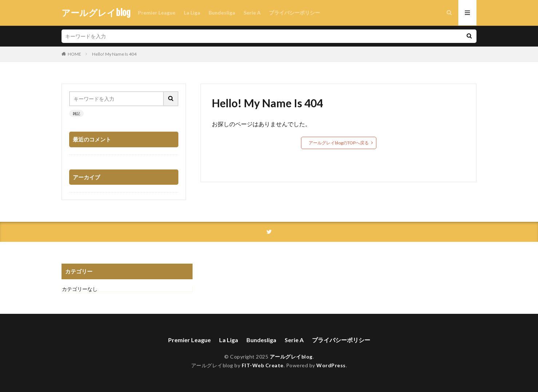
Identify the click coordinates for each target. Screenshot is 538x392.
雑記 (76, 113)
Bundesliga (222, 13)
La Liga (192, 13)
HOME (74, 54)
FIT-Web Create (263, 365)
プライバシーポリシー (294, 13)
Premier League (157, 13)
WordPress (331, 365)
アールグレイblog (96, 13)
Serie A (252, 13)
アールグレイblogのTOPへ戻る (339, 143)
